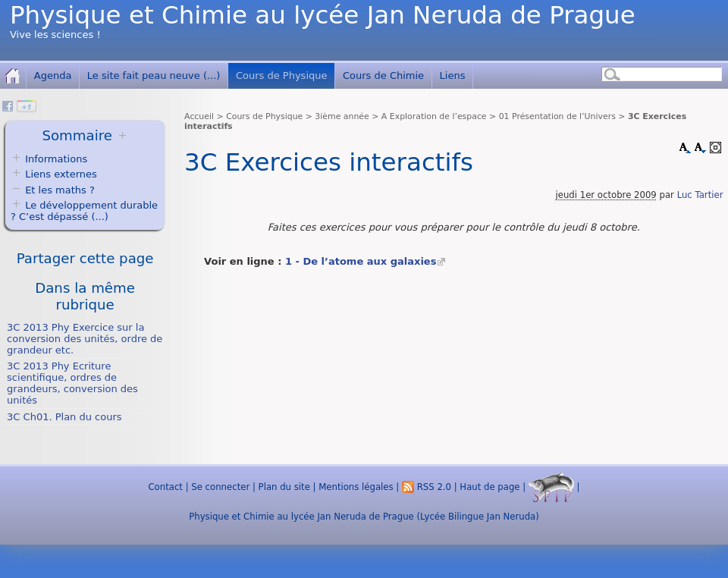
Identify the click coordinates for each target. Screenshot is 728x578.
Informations (56, 159)
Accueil (199, 116)
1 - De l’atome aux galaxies (361, 261)
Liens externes (61, 174)
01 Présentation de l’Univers (557, 116)
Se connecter (220, 487)
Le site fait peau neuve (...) (154, 75)
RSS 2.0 (427, 487)
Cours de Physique (282, 75)
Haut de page (490, 487)
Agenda (53, 75)
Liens (453, 75)
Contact (165, 487)
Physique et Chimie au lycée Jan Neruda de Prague (323, 15)
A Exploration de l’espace (434, 116)
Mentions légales (356, 487)
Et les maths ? (53, 190)
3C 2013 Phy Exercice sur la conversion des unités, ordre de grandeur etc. (85, 339)
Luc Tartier (700, 195)
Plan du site (284, 487)
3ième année (342, 116)
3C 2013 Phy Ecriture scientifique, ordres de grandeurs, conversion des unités (72, 383)
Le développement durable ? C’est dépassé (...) (84, 211)
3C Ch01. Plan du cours (64, 417)
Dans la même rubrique (85, 296)
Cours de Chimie (383, 75)
